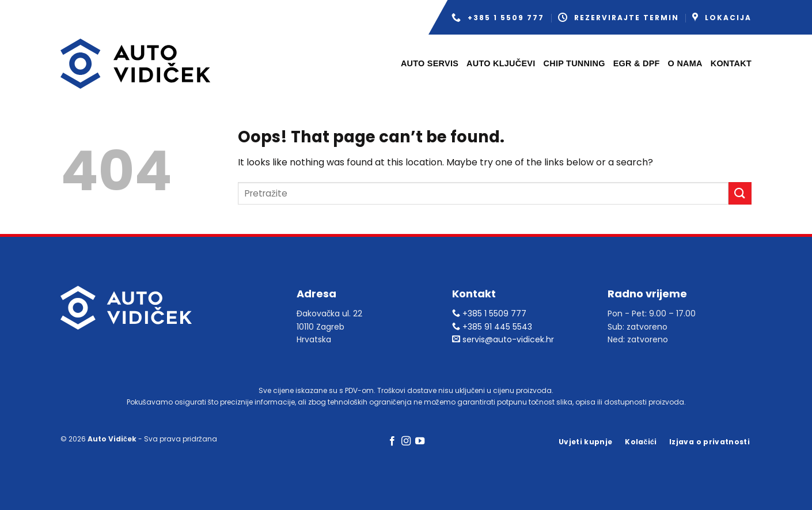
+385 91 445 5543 (492, 327)
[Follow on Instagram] (406, 441)
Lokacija (722, 18)
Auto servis (430, 63)
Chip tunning (574, 63)
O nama (685, 63)
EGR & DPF (637, 63)
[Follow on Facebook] (392, 441)
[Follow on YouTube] (420, 441)
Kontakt (731, 63)
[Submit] (740, 193)
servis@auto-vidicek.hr (503, 339)
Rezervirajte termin (619, 18)
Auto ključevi (501, 63)
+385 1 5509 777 (498, 18)
